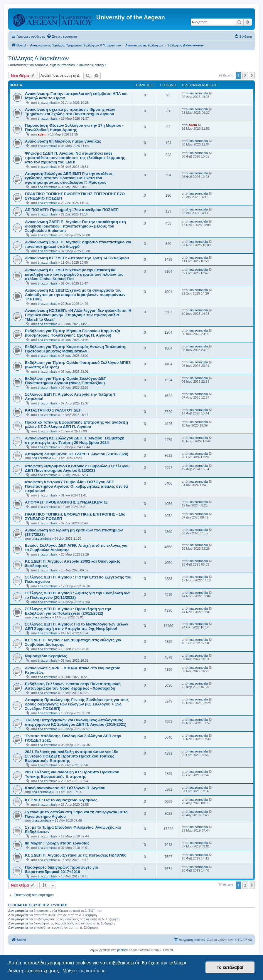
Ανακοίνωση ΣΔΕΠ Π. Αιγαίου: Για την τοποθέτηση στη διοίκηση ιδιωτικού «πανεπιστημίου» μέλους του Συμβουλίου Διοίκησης (75, 226)
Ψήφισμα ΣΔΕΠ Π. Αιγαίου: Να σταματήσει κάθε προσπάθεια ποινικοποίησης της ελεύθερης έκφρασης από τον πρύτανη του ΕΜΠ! (75, 158)
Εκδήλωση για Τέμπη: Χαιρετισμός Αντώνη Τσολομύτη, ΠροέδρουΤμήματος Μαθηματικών (76, 349)
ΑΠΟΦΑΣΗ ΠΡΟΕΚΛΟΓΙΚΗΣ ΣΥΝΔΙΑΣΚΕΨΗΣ (66, 502)
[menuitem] (62, 36)
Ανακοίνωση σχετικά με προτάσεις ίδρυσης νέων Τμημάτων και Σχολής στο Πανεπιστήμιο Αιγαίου (70, 112)
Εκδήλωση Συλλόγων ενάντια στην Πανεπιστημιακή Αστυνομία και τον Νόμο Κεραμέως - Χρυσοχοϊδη (73, 686)
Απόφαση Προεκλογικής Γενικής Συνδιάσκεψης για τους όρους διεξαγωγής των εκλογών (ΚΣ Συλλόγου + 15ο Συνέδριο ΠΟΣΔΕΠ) (77, 704)
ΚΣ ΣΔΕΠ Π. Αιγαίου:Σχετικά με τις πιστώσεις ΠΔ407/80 (76, 855)
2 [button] (245, 76)
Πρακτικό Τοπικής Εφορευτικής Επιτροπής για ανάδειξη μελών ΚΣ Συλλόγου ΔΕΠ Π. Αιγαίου (76, 424)
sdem (42, 134)
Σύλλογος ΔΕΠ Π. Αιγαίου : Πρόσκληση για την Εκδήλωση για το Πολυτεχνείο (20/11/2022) (68, 611)
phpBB (122, 950)
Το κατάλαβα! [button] (230, 967)
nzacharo (68, 65)
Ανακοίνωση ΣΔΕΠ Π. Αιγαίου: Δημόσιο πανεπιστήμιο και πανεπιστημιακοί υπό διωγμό (78, 244)
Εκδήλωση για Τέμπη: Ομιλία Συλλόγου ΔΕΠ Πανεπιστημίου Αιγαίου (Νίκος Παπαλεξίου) (66, 381)
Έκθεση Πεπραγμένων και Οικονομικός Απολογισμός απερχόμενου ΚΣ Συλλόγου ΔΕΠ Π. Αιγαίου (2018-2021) (76, 722)
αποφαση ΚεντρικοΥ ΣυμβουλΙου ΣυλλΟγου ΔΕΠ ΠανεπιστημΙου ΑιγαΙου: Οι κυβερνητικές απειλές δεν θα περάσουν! (76, 486)
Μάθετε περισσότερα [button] (84, 971)
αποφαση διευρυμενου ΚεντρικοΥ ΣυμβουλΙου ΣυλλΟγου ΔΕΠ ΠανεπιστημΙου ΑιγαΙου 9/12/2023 (77, 468)
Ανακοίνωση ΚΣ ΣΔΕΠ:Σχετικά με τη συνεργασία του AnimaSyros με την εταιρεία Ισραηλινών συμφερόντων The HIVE (75, 295)
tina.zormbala (38, 65)
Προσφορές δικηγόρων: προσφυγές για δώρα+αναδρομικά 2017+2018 (61, 869)
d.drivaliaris (85, 65)
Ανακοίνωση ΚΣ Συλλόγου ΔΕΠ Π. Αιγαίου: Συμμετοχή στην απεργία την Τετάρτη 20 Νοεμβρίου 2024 (75, 440)
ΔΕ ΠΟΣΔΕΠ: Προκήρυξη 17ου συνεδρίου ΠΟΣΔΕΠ (72, 210)
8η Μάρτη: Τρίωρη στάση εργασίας (57, 843)
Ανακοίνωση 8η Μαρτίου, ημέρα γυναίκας (63, 141)
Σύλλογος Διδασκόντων (38, 58)
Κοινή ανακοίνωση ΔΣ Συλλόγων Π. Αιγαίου (65, 788)
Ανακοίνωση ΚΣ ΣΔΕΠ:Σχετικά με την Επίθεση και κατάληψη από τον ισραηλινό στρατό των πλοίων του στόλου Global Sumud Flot (74, 274)
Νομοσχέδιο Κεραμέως (46, 656)
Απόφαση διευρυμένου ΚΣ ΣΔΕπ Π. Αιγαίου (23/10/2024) (77, 454)
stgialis (55, 65)
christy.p (101, 65)
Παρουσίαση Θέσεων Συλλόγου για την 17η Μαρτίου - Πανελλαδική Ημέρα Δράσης (74, 128)
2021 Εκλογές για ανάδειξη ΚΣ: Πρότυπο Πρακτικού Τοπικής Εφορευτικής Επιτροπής (72, 774)
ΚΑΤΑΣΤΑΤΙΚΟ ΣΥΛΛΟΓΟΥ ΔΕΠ (53, 410)
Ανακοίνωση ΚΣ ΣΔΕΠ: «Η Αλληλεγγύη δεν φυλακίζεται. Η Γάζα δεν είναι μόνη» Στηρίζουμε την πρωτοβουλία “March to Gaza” (78, 315)
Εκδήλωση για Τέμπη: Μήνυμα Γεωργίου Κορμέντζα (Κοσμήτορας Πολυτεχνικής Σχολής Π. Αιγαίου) (73, 333)
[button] (252, 76)
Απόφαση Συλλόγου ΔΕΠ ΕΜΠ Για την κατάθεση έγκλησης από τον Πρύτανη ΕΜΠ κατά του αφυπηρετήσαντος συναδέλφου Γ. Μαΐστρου (69, 178)
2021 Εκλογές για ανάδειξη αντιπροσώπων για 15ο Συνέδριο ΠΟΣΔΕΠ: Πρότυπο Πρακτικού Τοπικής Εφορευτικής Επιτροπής (72, 756)
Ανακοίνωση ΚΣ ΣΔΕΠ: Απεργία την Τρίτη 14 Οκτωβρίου (77, 258)
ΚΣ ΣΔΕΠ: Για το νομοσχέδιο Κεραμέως (61, 800)
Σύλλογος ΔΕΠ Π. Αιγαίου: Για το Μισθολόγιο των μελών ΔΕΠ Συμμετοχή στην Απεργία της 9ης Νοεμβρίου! (77, 626)
